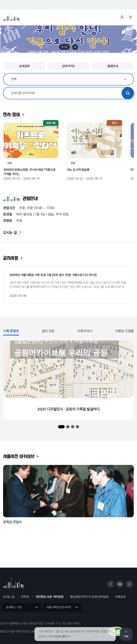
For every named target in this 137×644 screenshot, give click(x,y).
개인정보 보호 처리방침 (49, 597)
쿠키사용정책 (55, 636)
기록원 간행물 (124, 331)
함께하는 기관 (14, 607)
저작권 (25, 597)
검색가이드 (69, 66)
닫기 (68, 636)
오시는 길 (10, 233)
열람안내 (113, 66)
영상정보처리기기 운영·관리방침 (89, 597)
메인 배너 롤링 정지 (75, 47)
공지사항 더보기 (21, 258)
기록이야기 (85, 331)
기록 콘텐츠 (11, 331)
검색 (128, 93)
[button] (61, 427)
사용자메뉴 (122, 17)
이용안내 (120, 597)
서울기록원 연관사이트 (59, 607)
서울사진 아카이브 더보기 (38, 456)
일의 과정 (48, 331)
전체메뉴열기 (130, 17)
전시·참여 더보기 (23, 115)
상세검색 (24, 66)
